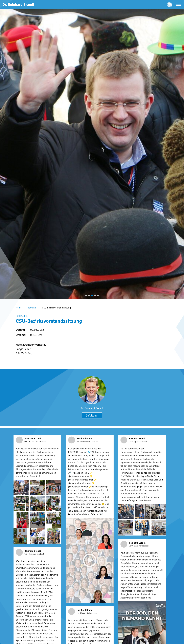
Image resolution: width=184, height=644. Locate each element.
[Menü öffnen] (178, 5)
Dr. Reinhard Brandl (92, 408)
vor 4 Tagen (134, 546)
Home (19, 308)
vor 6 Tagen (82, 613)
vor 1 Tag (133, 442)
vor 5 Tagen (29, 554)
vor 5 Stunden (30, 442)
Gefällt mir (92, 416)
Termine (32, 308)
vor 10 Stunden (83, 442)
